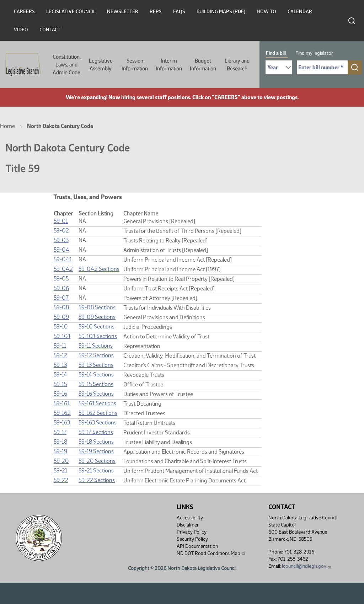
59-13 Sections (96, 365)
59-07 (61, 298)
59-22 (61, 480)
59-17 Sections (96, 432)
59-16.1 (62, 403)
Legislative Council (71, 12)
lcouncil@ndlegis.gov (307, 566)
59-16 (60, 394)
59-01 (61, 221)
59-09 (61, 317)
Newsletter (123, 12)
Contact (50, 30)
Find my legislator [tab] (314, 53)
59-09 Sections (97, 317)
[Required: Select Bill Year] (279, 67)
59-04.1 (63, 259)
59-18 (60, 442)
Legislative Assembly (101, 65)
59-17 (60, 432)
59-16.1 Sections (97, 403)
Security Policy (192, 539)
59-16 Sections (96, 394)
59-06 (61, 288)
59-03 (61, 240)
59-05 (61, 279)
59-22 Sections (97, 480)
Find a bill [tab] (276, 53)
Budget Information (203, 65)
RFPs (156, 12)
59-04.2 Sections (99, 269)
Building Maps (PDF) (221, 12)
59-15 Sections (96, 384)
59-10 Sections (97, 327)
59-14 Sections (96, 375)
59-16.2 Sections (98, 413)
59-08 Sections (97, 307)
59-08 (61, 307)
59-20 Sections (97, 461)
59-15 (60, 384)
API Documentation (197, 546)
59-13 (60, 365)
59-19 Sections (96, 451)
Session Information (135, 65)
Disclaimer (188, 525)
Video (21, 30)
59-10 (61, 327)
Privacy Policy (192, 532)
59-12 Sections (96, 355)
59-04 (61, 250)
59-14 (60, 375)
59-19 (60, 451)
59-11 (60, 346)
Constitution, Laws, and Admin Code (67, 65)
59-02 (61, 231)
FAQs (179, 12)
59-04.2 (63, 269)
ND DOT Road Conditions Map (212, 553)
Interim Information (169, 65)
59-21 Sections (96, 471)
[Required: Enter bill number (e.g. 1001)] (322, 67)
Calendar (300, 12)
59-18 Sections (96, 442)
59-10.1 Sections (98, 336)
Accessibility (190, 518)
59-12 (60, 355)
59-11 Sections (96, 346)
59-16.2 (62, 413)
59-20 (61, 461)
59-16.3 (62, 423)
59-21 (60, 471)
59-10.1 (62, 336)
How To (266, 12)
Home (7, 126)
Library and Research (237, 65)
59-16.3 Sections (98, 423)
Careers (24, 12)
